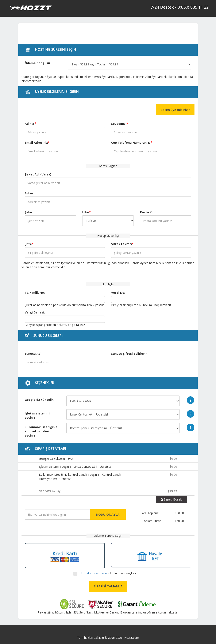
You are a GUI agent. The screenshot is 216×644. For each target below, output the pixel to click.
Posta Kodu (149, 212)
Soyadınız (120, 124)
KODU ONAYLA (108, 514)
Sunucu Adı (33, 354)
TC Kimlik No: (35, 293)
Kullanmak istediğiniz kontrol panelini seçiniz (41, 431)
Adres (29, 193)
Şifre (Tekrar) (122, 244)
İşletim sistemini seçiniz (37, 415)
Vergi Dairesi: (35, 312)
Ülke (86, 212)
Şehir (28, 212)
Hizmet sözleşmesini (94, 573)
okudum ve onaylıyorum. (110, 573)
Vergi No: (118, 293)
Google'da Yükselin (39, 400)
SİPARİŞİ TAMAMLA (108, 586)
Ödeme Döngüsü (37, 63)
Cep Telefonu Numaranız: (132, 143)
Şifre (29, 244)
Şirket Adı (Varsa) (38, 174)
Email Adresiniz (37, 143)
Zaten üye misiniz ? (175, 110)
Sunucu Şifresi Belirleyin (129, 354)
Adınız (31, 124)
